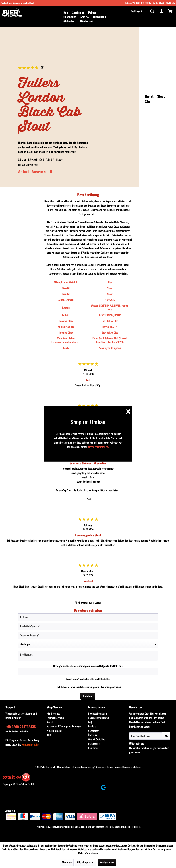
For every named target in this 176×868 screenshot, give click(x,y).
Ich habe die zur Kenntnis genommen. (89, 687)
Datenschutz (94, 744)
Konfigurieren (107, 862)
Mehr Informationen (88, 853)
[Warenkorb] (170, 11)
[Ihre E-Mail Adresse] (146, 736)
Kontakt (51, 722)
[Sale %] (85, 17)
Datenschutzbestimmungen (83, 687)
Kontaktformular (30, 744)
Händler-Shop (53, 713)
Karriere (92, 726)
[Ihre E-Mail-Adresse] (88, 626)
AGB (49, 735)
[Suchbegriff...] (142, 11)
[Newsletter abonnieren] (166, 736)
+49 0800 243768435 (141, 3)
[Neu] (66, 12)
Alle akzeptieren (86, 862)
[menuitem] (66, 12)
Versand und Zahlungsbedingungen (64, 726)
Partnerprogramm (56, 718)
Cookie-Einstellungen (99, 718)
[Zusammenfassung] (88, 635)
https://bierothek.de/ (99, 447)
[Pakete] (92, 12)
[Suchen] (152, 11)
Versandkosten (81, 767)
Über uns (93, 735)
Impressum (94, 748)
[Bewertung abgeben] (88, 644)
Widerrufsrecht (54, 731)
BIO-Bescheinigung (98, 713)
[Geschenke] (70, 17)
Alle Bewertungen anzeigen (88, 602)
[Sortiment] (78, 12)
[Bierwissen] (100, 17)
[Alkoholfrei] (86, 21)
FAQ (90, 722)
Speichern (88, 696)
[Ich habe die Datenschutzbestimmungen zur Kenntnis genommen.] (56, 687)
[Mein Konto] (161, 11)
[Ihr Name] (88, 617)
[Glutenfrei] (69, 21)
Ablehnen (67, 862)
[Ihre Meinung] (88, 656)
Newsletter (93, 731)
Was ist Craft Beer (97, 739)
